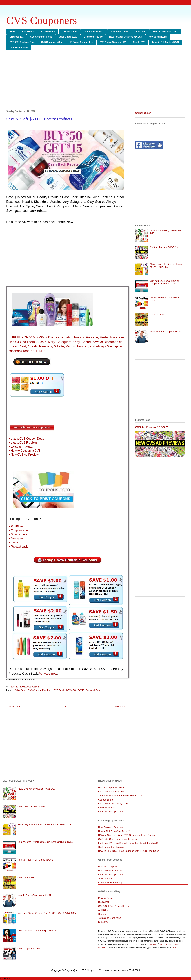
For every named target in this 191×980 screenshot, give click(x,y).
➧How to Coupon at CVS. (25, 451)
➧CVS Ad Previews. (21, 447)
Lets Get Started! (107, 808)
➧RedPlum (16, 526)
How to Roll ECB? (158, 37)
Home (13, 32)
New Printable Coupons (111, 827)
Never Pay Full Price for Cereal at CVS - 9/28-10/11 (166, 265)
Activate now (48, 674)
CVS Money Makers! (94, 32)
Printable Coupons (108, 867)
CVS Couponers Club (52, 42)
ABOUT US (104, 910)
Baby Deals (21, 690)
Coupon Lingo (106, 800)
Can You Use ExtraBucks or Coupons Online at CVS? (164, 282)
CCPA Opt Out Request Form (114, 906)
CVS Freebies (48, 32)
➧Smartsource (18, 534)
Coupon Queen (143, 113)
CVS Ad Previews (120, 32)
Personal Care (93, 690)
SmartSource (105, 878)
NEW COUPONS (75, 690)
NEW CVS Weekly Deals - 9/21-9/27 (36, 789)
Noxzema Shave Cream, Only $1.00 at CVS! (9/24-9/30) (47, 913)
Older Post (121, 706)
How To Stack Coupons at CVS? (126, 37)
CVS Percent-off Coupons (112, 847)
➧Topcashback (18, 547)
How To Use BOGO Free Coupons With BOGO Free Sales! (129, 851)
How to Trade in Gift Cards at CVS (35, 860)
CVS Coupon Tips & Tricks (112, 812)
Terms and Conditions (110, 918)
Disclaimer (104, 902)
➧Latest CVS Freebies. (23, 443)
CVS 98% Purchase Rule (22, 42)
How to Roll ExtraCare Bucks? (114, 831)
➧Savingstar (16, 539)
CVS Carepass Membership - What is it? (38, 931)
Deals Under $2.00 (93, 37)
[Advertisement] (95, 81)
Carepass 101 (16, 37)
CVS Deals (59, 690)
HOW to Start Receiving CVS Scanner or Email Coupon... (128, 835)
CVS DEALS (28, 32)
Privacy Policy (106, 898)
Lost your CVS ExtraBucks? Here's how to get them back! (128, 843)
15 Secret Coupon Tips (81, 42)
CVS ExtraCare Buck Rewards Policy (118, 839)
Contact (102, 914)
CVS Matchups (69, 32)
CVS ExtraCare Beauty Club (113, 804)
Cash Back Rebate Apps (111, 883)
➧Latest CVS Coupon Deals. (27, 439)
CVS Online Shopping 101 (113, 42)
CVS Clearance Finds (41, 37)
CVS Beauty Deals (19, 48)
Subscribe (141, 32)
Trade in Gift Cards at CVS (165, 42)
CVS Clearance (158, 314)
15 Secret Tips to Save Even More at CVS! (120, 796)
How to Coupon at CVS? (165, 32)
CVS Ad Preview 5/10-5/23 (164, 247)
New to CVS (139, 42)
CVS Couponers (42, 20)
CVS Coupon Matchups (40, 690)
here (174, 948)
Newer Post (15, 706)
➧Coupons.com (19, 530)
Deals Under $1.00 (68, 37)
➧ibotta (13, 542)
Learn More (153, 944)
